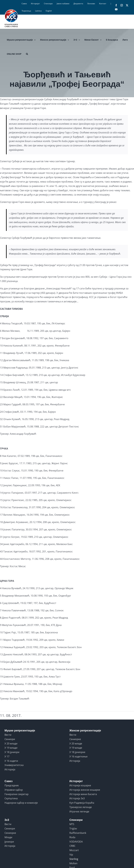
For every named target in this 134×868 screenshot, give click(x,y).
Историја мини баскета (83, 794)
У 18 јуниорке (77, 752)
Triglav (73, 829)
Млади (8, 837)
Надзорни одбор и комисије (21, 803)
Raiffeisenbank (78, 833)
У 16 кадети (11, 761)
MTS (72, 824)
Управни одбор (14, 790)
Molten (73, 863)
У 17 (7, 756)
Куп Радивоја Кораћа (82, 803)
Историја (10, 769)
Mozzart (74, 850)
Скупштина (11, 798)
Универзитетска (14, 765)
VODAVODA (76, 842)
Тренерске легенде (81, 807)
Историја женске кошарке (85, 790)
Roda (72, 837)
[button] (27, 54)
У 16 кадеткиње (78, 756)
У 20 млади (11, 744)
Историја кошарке (80, 785)
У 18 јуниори (12, 752)
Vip (71, 855)
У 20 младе (76, 744)
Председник (12, 785)
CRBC (72, 846)
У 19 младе (76, 748)
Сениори (10, 739)
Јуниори (9, 842)
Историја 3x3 (77, 798)
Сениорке (75, 739)
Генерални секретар (17, 794)
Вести (8, 735)
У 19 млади (11, 748)
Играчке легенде (79, 811)
